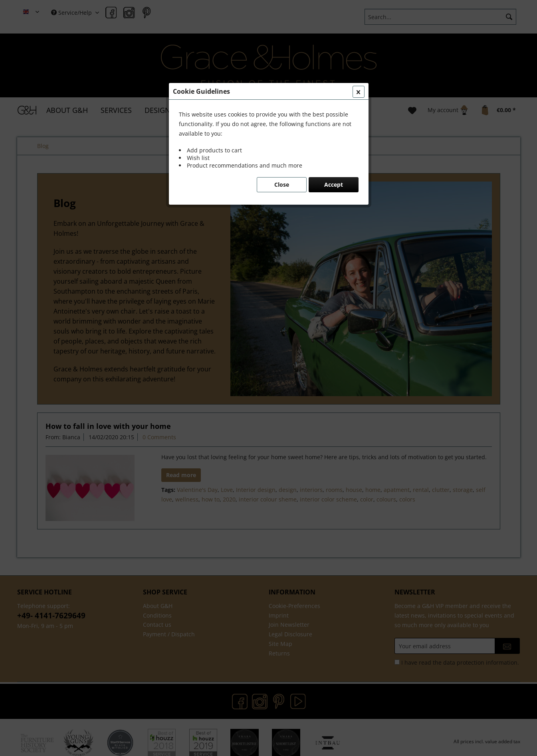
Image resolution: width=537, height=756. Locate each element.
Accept (334, 185)
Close (282, 185)
